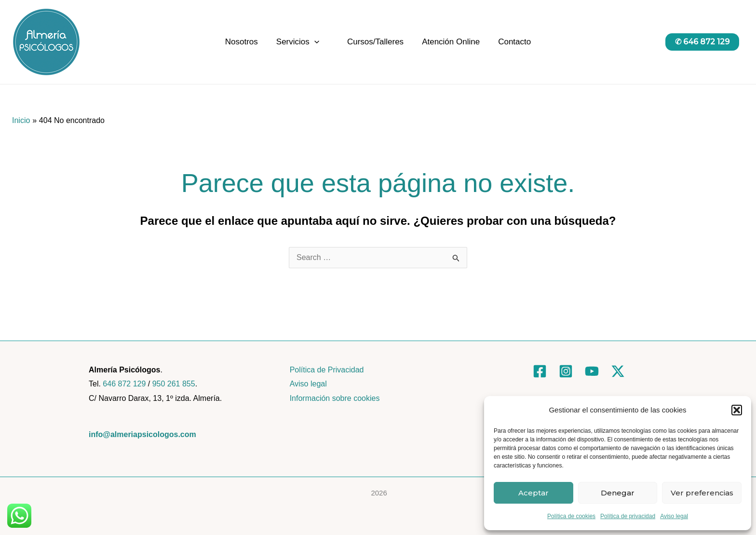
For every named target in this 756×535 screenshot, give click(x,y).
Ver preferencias (702, 493)
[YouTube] (592, 371)
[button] (737, 410)
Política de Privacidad (327, 370)
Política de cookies (571, 516)
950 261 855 (174, 384)
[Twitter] (618, 371)
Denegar (618, 493)
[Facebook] (540, 371)
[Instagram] (566, 371)
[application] (316, 42)
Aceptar (533, 493)
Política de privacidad (628, 516)
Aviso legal (674, 516)
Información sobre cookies (335, 398)
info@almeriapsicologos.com (142, 434)
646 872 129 (124, 384)
